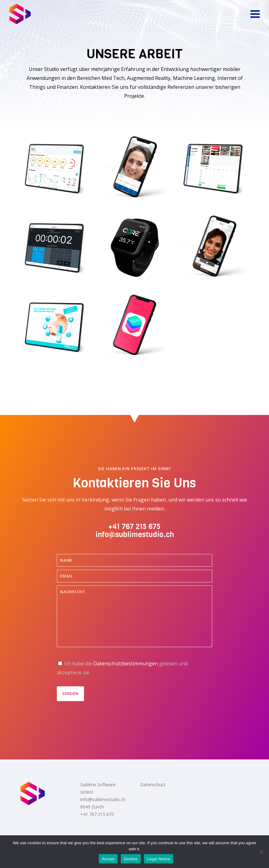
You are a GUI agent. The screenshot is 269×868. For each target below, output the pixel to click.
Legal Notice (159, 859)
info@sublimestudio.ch (135, 535)
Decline (131, 859)
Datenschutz (153, 785)
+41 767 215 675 (134, 527)
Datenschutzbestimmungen (126, 663)
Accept (108, 859)
